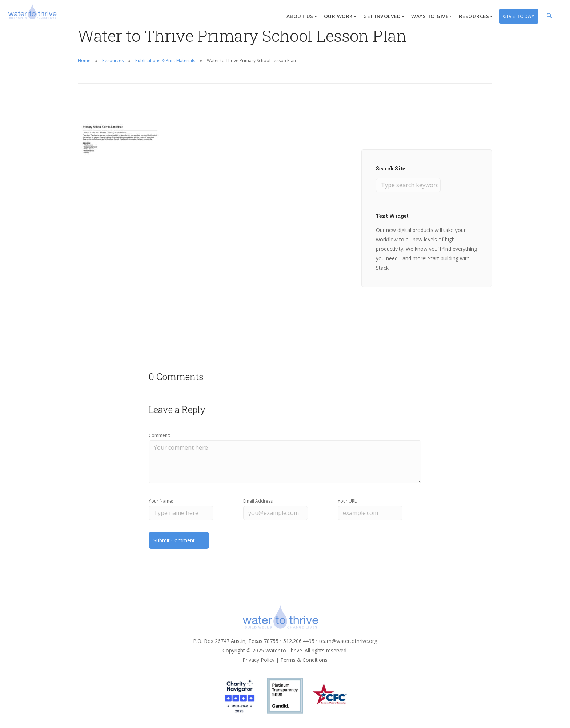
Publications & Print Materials (165, 61)
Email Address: (258, 501)
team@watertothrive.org (348, 641)
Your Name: (161, 501)
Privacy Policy (258, 660)
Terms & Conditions (304, 660)
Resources (113, 61)
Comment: (159, 435)
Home (84, 61)
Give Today (519, 16)
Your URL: (348, 501)
